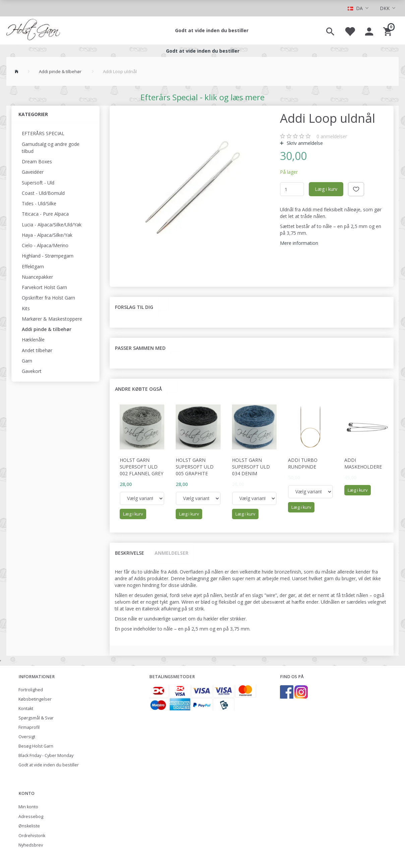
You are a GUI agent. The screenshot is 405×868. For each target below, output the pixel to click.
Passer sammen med (140, 348)
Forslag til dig (134, 307)
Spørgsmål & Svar (36, 718)
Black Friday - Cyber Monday (46, 755)
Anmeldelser (171, 553)
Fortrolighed (31, 690)
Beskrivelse (130, 553)
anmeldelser (332, 136)
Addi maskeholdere (363, 463)
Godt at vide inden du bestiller (212, 30)
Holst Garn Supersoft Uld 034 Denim (251, 467)
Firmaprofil (29, 727)
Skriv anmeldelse (304, 143)
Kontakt (26, 709)
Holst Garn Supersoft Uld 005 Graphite (195, 467)
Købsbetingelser (35, 699)
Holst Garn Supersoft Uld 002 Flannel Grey (141, 467)
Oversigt (27, 737)
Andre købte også (138, 389)
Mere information (299, 243)
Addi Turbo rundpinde (303, 463)
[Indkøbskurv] (388, 31)
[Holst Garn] (33, 31)
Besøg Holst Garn (36, 746)
